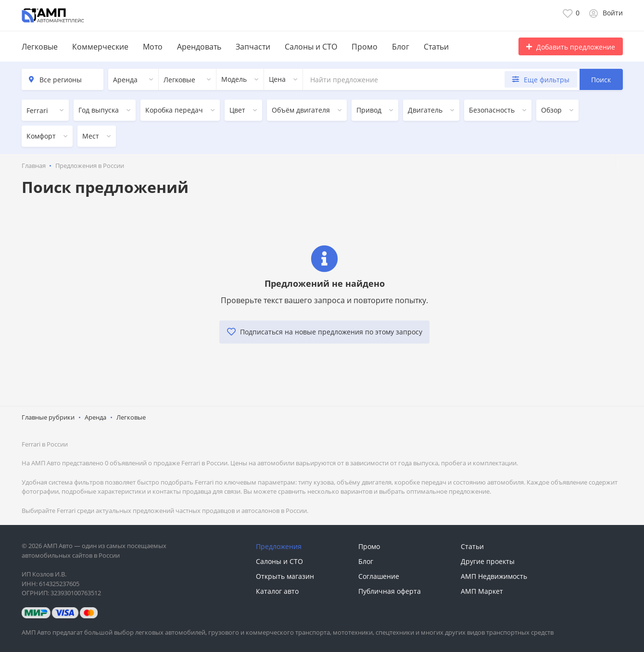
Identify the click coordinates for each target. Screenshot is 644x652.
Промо (365, 47)
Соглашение (379, 575)
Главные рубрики (48, 416)
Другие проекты (488, 560)
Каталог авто (277, 590)
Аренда (95, 416)
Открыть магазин (285, 575)
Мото (153, 47)
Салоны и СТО (311, 47)
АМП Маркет (482, 590)
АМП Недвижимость (494, 575)
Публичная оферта (390, 590)
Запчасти (253, 47)
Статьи (436, 47)
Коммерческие (100, 47)
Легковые (40, 47)
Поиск (601, 80)
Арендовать (199, 47)
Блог (401, 47)
